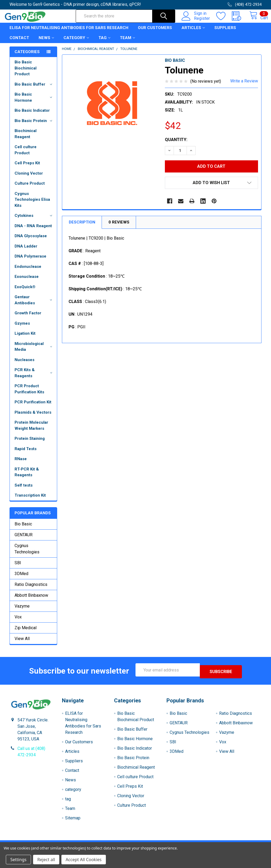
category (76, 43)
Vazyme (22, 611)
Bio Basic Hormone (34, 102)
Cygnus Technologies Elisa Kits (32, 204)
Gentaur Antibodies (34, 305)
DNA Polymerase (30, 261)
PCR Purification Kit (33, 407)
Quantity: (176, 144)
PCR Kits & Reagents (34, 378)
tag (104, 43)
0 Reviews (119, 227)
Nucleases (24, 365)
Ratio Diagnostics (31, 589)
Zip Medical (26, 633)
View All (22, 643)
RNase (21, 464)
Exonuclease (27, 281)
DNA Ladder (26, 251)
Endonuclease (28, 271)
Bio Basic (23, 529)
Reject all (46, 860)
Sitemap (73, 821)
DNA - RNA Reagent (33, 231)
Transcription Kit (30, 500)
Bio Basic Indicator (32, 115)
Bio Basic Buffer (34, 89)
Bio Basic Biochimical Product (26, 73)
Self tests (24, 490)
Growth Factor (28, 318)
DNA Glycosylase (31, 241)
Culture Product (30, 188)
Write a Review (244, 86)
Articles (193, 32)
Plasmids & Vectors (33, 417)
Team (127, 43)
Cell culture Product (26, 155)
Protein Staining (30, 443)
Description (82, 227)
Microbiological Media (34, 351)
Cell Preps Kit (27, 168)
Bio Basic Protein (34, 125)
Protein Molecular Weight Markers (31, 430)
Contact (19, 43)
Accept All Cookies (84, 860)
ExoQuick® (25, 292)
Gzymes (22, 328)
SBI (18, 568)
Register (196, 21)
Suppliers (225, 32)
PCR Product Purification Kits (29, 394)
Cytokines (34, 220)
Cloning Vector (29, 178)
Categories (27, 57)
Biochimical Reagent (26, 139)
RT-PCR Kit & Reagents (27, 477)
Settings (18, 860)
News (46, 43)
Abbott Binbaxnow (31, 600)
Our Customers (155, 32)
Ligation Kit (25, 338)
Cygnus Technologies (27, 554)
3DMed (21, 578)
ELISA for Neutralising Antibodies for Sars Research (69, 32)
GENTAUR (24, 540)
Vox (18, 622)
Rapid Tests (26, 454)
